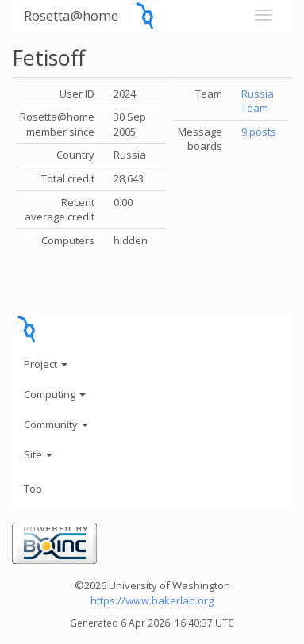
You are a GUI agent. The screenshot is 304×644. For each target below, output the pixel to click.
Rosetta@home (71, 15)
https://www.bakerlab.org (152, 600)
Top (33, 489)
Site (38, 454)
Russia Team (258, 101)
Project (46, 364)
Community (56, 424)
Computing (55, 394)
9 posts (259, 132)
